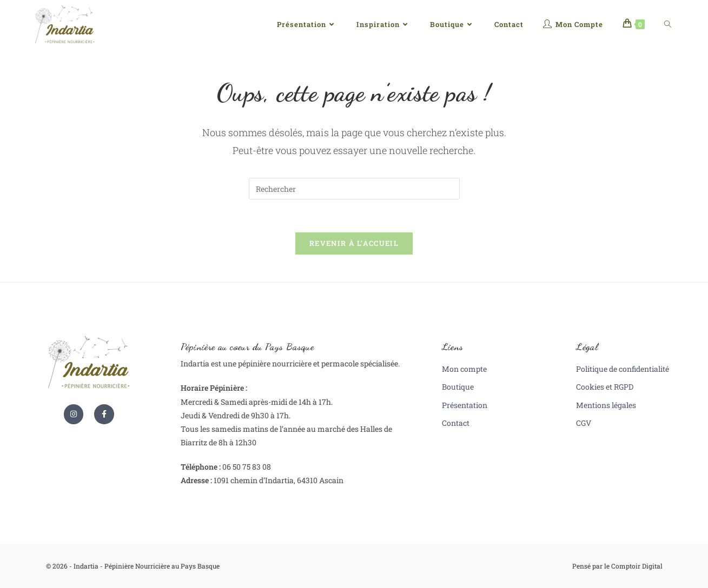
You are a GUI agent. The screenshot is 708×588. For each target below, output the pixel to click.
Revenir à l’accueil (354, 243)
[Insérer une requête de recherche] (354, 189)
